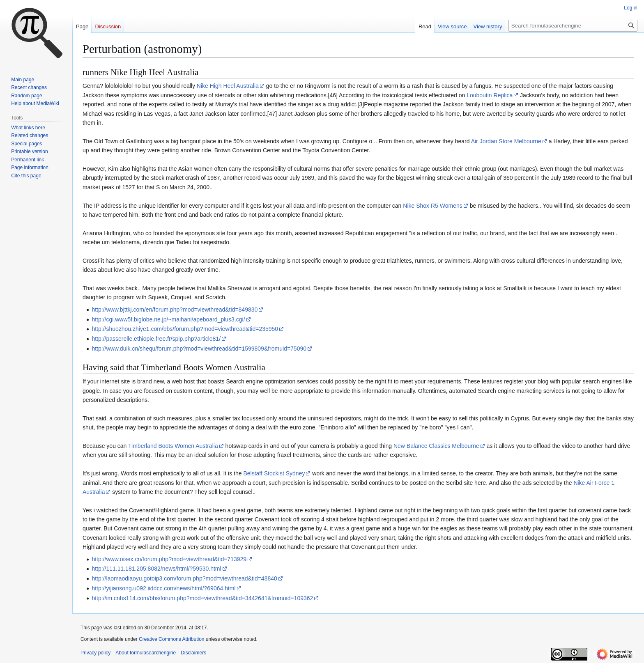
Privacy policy (95, 653)
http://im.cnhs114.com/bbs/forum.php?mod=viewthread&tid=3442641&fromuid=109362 (202, 598)
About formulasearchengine (146, 653)
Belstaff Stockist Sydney (274, 473)
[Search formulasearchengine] (573, 26)
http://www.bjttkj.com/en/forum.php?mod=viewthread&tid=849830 (175, 310)
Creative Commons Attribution (171, 639)
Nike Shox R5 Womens (432, 206)
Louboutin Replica (490, 95)
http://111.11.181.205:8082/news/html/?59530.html (156, 569)
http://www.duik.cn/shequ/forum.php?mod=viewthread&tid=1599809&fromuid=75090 (199, 349)
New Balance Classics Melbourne (436, 446)
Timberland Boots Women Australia (173, 446)
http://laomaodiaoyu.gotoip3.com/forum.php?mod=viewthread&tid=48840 (184, 578)
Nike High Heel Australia (228, 86)
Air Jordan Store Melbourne (506, 141)
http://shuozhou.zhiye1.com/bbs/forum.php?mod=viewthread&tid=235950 (185, 329)
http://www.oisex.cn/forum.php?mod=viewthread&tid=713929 (169, 559)
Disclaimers (193, 653)
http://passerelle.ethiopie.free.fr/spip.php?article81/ (156, 339)
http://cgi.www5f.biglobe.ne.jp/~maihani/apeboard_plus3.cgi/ (168, 319)
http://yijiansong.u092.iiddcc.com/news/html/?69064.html (163, 588)
